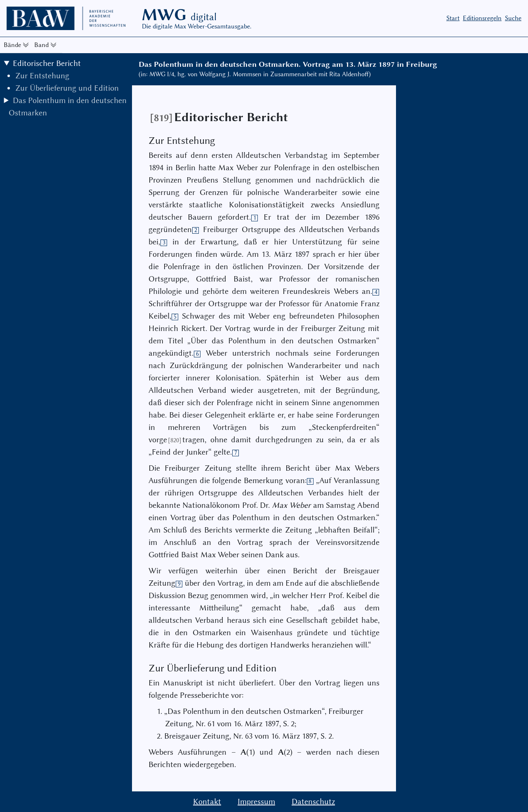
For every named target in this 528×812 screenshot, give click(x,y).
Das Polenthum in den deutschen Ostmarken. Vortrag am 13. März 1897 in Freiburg (288, 64)
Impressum (256, 801)
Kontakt (207, 801)
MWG (179, 15)
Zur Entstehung (42, 76)
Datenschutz (313, 801)
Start (453, 18)
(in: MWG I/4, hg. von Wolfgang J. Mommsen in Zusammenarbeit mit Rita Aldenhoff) (255, 74)
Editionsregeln (482, 18)
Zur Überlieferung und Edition (67, 88)
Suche (513, 18)
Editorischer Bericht (47, 63)
